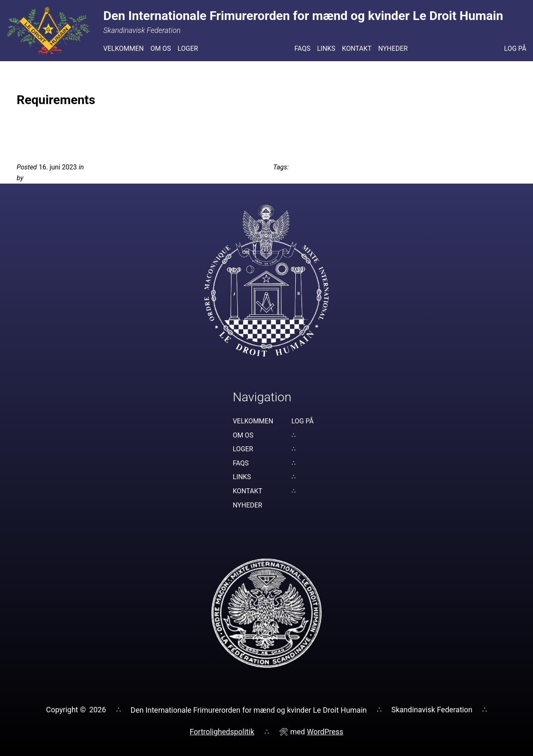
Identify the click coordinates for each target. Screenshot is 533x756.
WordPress (325, 732)
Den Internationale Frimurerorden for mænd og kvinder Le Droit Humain (249, 710)
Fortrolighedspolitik (222, 732)
